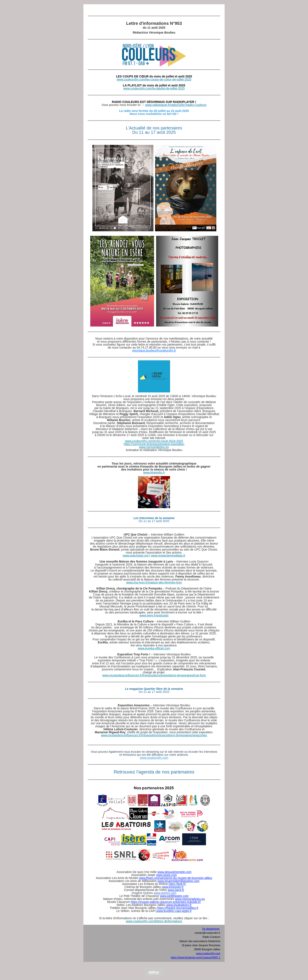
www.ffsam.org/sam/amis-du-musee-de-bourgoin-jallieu (176, 878)
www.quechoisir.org (136, 555)
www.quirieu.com (165, 893)
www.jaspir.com (166, 875)
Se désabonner (211, 929)
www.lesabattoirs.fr (179, 905)
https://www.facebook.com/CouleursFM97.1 (196, 958)
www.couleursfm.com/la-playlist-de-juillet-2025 (154, 88)
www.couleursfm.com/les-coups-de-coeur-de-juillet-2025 (154, 79)
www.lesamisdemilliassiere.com (178, 881)
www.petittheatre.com (174, 896)
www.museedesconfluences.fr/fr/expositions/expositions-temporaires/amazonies (154, 735)
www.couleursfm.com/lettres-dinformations (154, 921)
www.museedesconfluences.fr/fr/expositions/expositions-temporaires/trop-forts (154, 675)
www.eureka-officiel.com (154, 648)
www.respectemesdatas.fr (168, 555)
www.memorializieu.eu (154, 447)
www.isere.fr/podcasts (154, 615)
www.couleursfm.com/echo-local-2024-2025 (154, 441)
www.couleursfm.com (154, 758)
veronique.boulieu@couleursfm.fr (154, 350)
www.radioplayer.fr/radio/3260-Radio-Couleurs (176, 105)
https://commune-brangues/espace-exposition (154, 444)
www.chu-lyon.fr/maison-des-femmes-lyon (154, 582)
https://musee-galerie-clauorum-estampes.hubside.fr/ (166, 902)
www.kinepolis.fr (154, 472)
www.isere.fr (176, 890)
